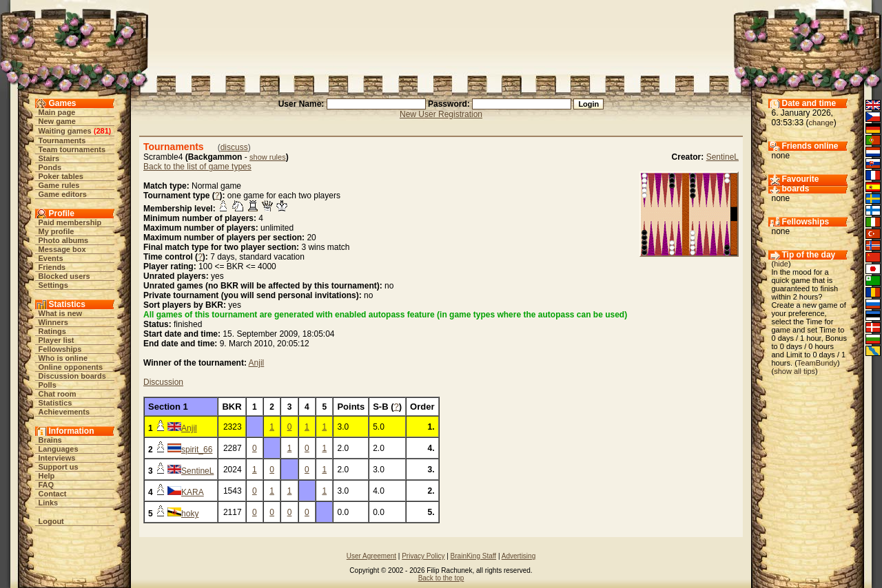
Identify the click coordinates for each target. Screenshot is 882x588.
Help (47, 476)
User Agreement (371, 556)
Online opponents (71, 367)
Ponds (50, 167)
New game (57, 121)
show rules (268, 157)
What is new (61, 313)
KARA (193, 492)
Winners (53, 322)
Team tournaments (72, 149)
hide (781, 264)
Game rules (59, 185)
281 (102, 131)
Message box (62, 249)
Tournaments (62, 140)
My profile (57, 231)
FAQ (47, 485)
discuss (234, 147)
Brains (50, 440)
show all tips (794, 371)
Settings (53, 285)
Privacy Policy (423, 556)
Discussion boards (72, 376)
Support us (59, 467)
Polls (48, 385)
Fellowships (60, 349)
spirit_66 (197, 450)
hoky (190, 514)
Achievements (64, 412)
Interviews (57, 458)
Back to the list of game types (197, 167)
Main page (57, 112)
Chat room (58, 394)
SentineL (722, 157)
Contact (53, 494)
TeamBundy (817, 363)
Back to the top (441, 578)
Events (51, 258)
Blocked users (64, 276)
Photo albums (64, 240)
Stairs (49, 158)
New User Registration (441, 114)
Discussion (163, 382)
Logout (51, 521)
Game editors (63, 194)
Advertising (519, 556)
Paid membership (70, 222)
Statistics (55, 403)
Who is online (63, 358)
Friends (52, 267)
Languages (59, 449)
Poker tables (61, 176)
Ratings (52, 331)
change (821, 123)
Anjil (257, 363)
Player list (57, 340)
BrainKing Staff (474, 556)
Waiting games (65, 131)
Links (49, 503)
